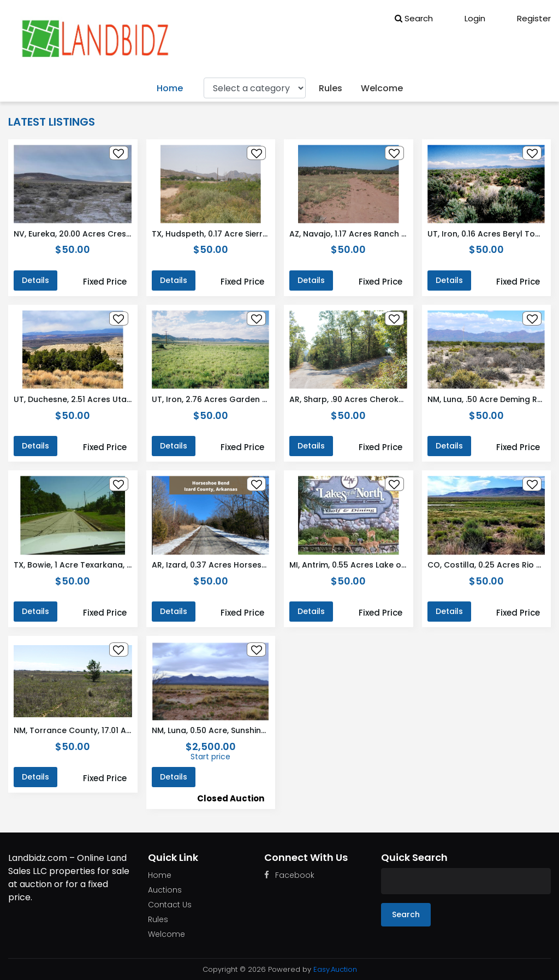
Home (170, 88)
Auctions (165, 890)
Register (526, 18)
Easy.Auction (335, 969)
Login (467, 18)
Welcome (382, 88)
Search (414, 18)
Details (35, 280)
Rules (331, 88)
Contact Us (170, 905)
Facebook (289, 875)
